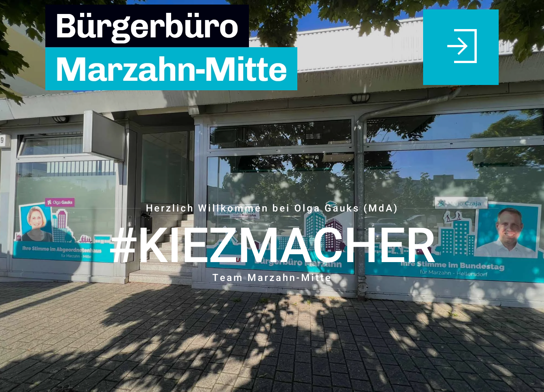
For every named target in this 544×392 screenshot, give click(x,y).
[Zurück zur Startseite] (178, 47)
